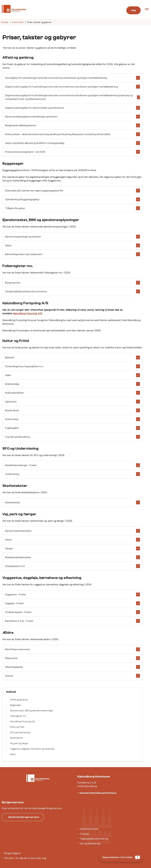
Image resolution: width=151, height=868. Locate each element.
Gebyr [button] (8, 245)
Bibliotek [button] (10, 358)
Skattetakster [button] (13, 503)
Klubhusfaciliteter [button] (14, 393)
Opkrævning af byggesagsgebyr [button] (22, 199)
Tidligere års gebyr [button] (15, 208)
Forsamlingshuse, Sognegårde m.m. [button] (24, 366)
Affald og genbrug (19, 700)
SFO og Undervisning (20, 732)
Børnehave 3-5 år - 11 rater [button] (19, 621)
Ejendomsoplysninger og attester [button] (23, 237)
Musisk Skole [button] (12, 410)
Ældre (13, 754)
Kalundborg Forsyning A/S (23, 721)
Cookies (84, 834)
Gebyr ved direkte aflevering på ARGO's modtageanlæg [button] (35, 143)
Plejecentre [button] (11, 658)
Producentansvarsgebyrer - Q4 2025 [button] (25, 152)
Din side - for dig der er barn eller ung (25, 858)
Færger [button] (9, 549)
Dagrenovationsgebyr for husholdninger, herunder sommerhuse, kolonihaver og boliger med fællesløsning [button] (61, 87)
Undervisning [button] (12, 474)
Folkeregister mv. (18, 716)
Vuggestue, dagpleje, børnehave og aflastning (32, 749)
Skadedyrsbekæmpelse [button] (18, 557)
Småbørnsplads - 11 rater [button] (18, 612)
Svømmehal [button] (12, 419)
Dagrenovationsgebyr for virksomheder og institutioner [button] (35, 108)
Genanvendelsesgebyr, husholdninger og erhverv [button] (31, 117)
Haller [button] (8, 375)
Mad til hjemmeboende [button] (17, 649)
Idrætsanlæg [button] (12, 384)
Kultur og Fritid (17, 727)
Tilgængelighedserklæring (94, 839)
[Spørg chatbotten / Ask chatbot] (121, 857)
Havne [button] (8, 540)
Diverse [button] (9, 676)
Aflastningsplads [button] (14, 667)
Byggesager (16, 705)
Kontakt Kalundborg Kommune (98, 793)
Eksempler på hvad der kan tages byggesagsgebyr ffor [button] (34, 191)
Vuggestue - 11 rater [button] (16, 595)
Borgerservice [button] (13, 283)
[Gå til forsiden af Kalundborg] (13, 9)
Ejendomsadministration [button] (18, 531)
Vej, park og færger (19, 743)
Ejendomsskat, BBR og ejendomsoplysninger (32, 710)
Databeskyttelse (89, 829)
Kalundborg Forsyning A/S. (28, 313)
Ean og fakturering (90, 843)
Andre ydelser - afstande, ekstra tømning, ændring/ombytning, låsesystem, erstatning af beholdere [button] (58, 134)
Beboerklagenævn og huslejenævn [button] (24, 254)
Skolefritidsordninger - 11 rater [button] (21, 465)
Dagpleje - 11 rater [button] (14, 603)
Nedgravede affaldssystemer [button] (21, 125)
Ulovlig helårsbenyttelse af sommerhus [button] (26, 292)
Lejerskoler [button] (11, 402)
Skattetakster (17, 738)
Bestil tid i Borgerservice (24, 817)
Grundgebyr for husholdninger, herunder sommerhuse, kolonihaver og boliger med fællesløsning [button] (56, 78)
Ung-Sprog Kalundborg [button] (17, 437)
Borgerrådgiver (13, 853)
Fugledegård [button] (12, 428)
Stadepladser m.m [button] (15, 566)
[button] (148, 9)
